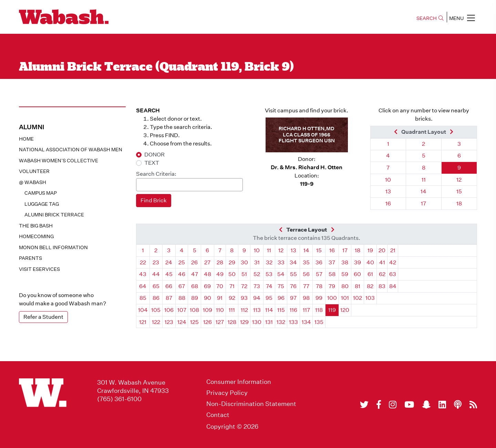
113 (257, 310)
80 (345, 286)
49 (220, 274)
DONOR (154, 155)
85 (143, 298)
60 (357, 274)
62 (382, 274)
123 (169, 322)
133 (293, 322)
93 (244, 298)
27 (207, 262)
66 (169, 286)
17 (423, 203)
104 (143, 310)
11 (424, 180)
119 (332, 310)
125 (194, 322)
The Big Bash (36, 226)
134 (306, 322)
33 (281, 262)
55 (293, 274)
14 (423, 191)
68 (195, 286)
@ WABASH (33, 182)
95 (269, 298)
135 (319, 322)
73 (257, 286)
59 (345, 274)
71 (232, 286)
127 (220, 322)
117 (306, 310)
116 (293, 310)
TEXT (152, 163)
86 (156, 298)
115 (281, 310)
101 (345, 298)
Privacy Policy (227, 393)
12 (459, 180)
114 (269, 310)
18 (459, 203)
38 (345, 262)
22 (143, 262)
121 (143, 322)
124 (182, 322)
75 (281, 286)
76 (293, 286)
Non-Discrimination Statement (251, 404)
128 (232, 322)
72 (244, 286)
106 (169, 310)
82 (370, 286)
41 (382, 262)
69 (207, 286)
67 (182, 286)
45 (169, 274)
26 (194, 262)
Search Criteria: (156, 174)
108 (194, 310)
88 (182, 298)
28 (220, 262)
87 (169, 298)
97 (293, 298)
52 (257, 274)
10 (388, 180)
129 (244, 322)
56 (306, 274)
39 (358, 262)
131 (269, 322)
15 (459, 191)
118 (319, 310)
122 (156, 322)
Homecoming (36, 236)
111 (232, 310)
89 (195, 298)
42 (393, 262)
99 (319, 298)
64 (143, 286)
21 (393, 250)
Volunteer (34, 171)
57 (319, 274)
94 (257, 298)
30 (244, 262)
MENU (462, 18)
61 (370, 274)
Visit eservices (39, 269)
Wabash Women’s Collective (59, 161)
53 (269, 274)
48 (208, 274)
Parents (30, 258)
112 (244, 310)
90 (208, 298)
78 (319, 286)
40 (370, 262)
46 (182, 274)
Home (26, 139)
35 (306, 262)
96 (281, 298)
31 (257, 262)
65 (156, 286)
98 (306, 298)
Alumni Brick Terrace (54, 215)
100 (332, 298)
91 (220, 298)
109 (208, 310)
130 (257, 322)
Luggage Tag (42, 204)
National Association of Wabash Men (71, 150)
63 (393, 274)
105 (156, 310)
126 (208, 322)
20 (382, 250)
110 (220, 310)
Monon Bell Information (53, 247)
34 (293, 262)
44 (156, 274)
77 (306, 286)
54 (281, 274)
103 (370, 298)
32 (269, 262)
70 (220, 286)
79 (332, 286)
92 (232, 298)
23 (156, 262)
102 (358, 298)
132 (281, 322)
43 (143, 274)
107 (182, 310)
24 (169, 262)
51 (244, 274)
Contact (218, 415)
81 (358, 286)
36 (319, 262)
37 (332, 262)
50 (232, 274)
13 (388, 191)
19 (370, 250)
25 (182, 262)
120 (345, 310)
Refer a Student (43, 317)
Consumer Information (239, 382)
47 (195, 274)
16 (388, 203)
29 (232, 262)
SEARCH (430, 18)
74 (269, 286)
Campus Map (41, 193)
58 (332, 274)
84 (393, 286)
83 (382, 286)
